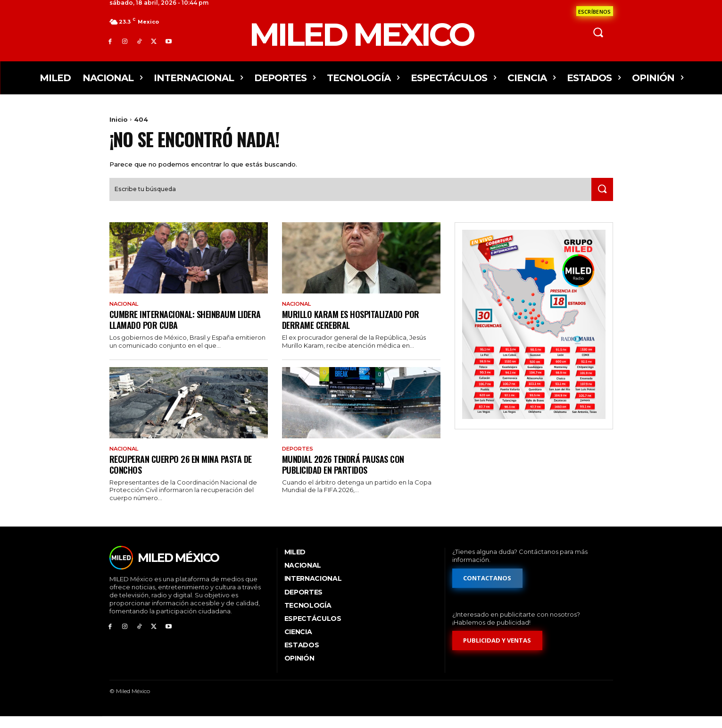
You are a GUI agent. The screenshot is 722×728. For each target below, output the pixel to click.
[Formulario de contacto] (595, 11)
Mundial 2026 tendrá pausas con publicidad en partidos (348, 475)
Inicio (119, 119)
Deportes (299, 460)
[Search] (600, 199)
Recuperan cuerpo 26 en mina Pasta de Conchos (186, 475)
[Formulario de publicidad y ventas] (498, 652)
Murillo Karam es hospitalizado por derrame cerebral (354, 330)
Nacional (126, 314)
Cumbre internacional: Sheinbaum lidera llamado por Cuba (177, 330)
